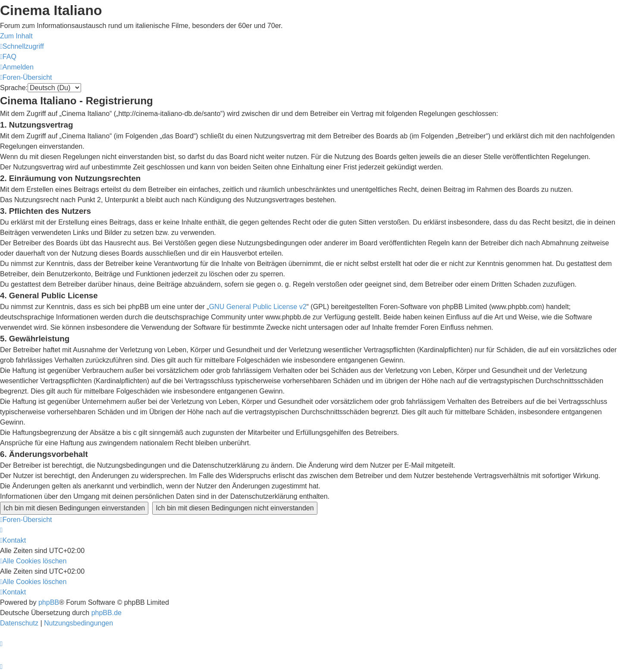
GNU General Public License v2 (258, 307)
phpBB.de (107, 613)
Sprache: (14, 88)
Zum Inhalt (16, 36)
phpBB (49, 602)
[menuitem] (8, 57)
